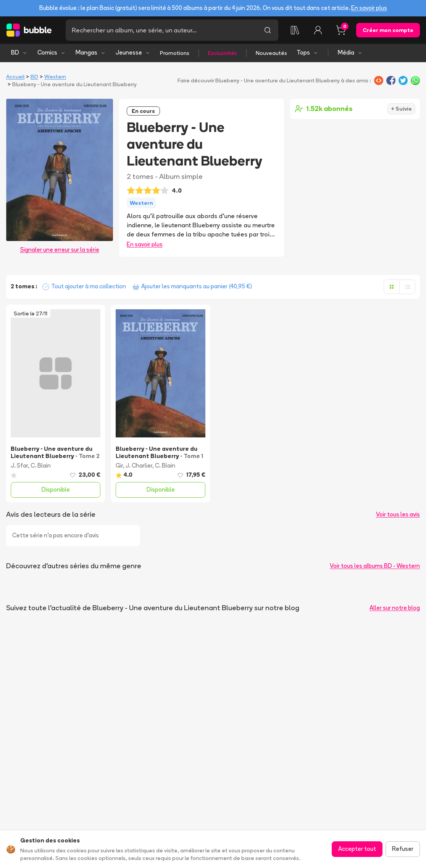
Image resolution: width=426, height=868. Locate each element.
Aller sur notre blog (395, 608)
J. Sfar (19, 465)
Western (55, 77)
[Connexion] (318, 30)
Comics (52, 52)
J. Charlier (139, 465)
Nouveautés (271, 53)
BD (19, 52)
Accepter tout (357, 849)
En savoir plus (369, 8)
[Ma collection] (295, 30)
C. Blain (41, 465)
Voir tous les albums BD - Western (375, 566)
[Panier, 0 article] (341, 30)
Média (350, 52)
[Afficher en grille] (392, 287)
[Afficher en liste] (407, 287)
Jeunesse (133, 52)
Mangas (91, 52)
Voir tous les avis (398, 514)
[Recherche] (161, 30)
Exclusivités (223, 53)
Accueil (15, 77)
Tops (307, 52)
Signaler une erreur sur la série (60, 250)
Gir (119, 465)
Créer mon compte (388, 30)
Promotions (175, 53)
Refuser (403, 849)
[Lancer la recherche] (268, 30)
